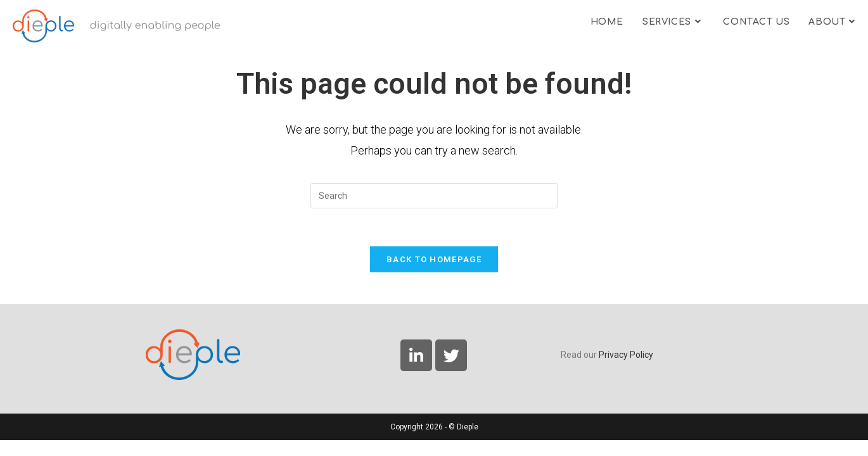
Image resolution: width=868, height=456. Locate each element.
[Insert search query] (434, 196)
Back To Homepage (434, 259)
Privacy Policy (626, 370)
